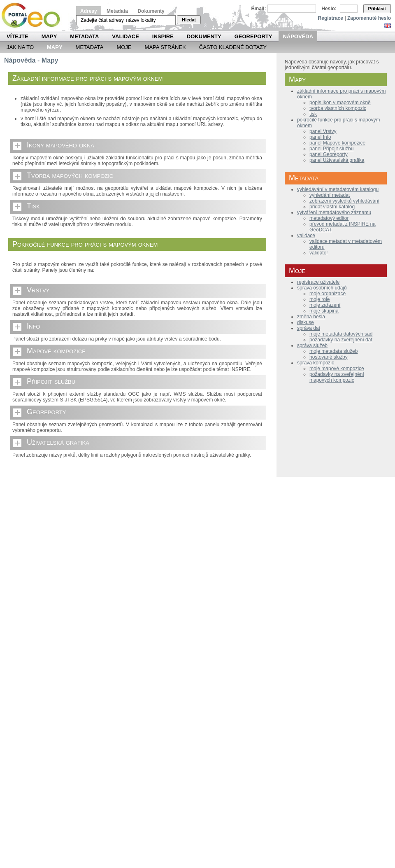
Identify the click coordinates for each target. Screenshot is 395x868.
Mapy (49, 36)
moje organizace (328, 294)
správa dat (309, 328)
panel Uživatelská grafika (337, 160)
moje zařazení (325, 305)
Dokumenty (151, 11)
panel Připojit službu (331, 149)
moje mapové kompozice (337, 369)
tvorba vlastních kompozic (338, 108)
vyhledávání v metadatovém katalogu (338, 189)
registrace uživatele (318, 282)
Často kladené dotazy (233, 47)
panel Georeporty (329, 154)
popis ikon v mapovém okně (340, 103)
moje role (319, 299)
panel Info (320, 137)
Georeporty (253, 36)
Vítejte (17, 36)
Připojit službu (51, 381)
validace (306, 236)
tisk (313, 114)
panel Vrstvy (323, 131)
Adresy (89, 11)
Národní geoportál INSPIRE (34, 15)
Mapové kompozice (56, 351)
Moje (124, 47)
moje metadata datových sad (341, 334)
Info (33, 326)
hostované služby (329, 357)
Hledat (189, 20)
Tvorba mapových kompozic (70, 175)
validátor (319, 253)
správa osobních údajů (322, 288)
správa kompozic (316, 363)
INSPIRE (163, 36)
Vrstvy (38, 290)
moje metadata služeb (333, 351)
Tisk (33, 206)
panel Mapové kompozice (337, 143)
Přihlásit (377, 9)
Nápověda (298, 36)
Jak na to (20, 47)
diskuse (306, 322)
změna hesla (311, 317)
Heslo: (329, 9)
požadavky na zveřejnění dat (341, 340)
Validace (125, 36)
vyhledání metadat (330, 195)
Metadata (117, 11)
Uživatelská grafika (58, 442)
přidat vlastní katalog (332, 207)
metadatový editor (329, 218)
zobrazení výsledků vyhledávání (344, 201)
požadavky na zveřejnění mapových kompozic (337, 377)
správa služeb (312, 345)
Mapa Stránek (165, 47)
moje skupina (324, 311)
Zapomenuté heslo (369, 18)
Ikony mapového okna (60, 145)
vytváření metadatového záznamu (334, 212)
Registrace (331, 18)
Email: (259, 9)
